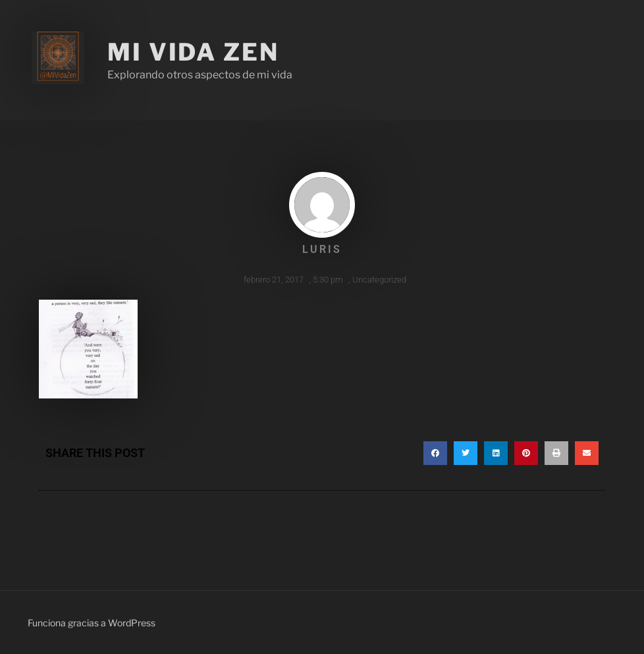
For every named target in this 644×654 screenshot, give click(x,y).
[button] (435, 453)
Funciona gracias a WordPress (92, 623)
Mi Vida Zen (193, 52)
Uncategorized (379, 280)
